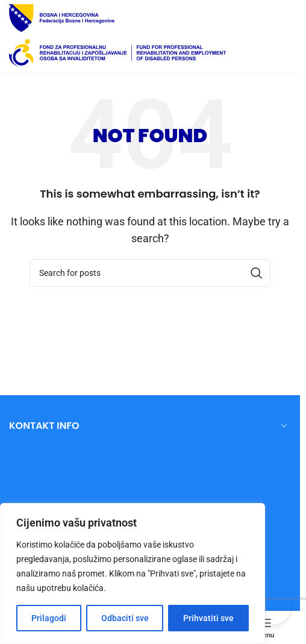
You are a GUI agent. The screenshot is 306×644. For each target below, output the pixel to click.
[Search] (150, 273)
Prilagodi (49, 618)
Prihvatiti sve (208, 618)
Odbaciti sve (125, 618)
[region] (133, 574)
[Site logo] (62, 17)
